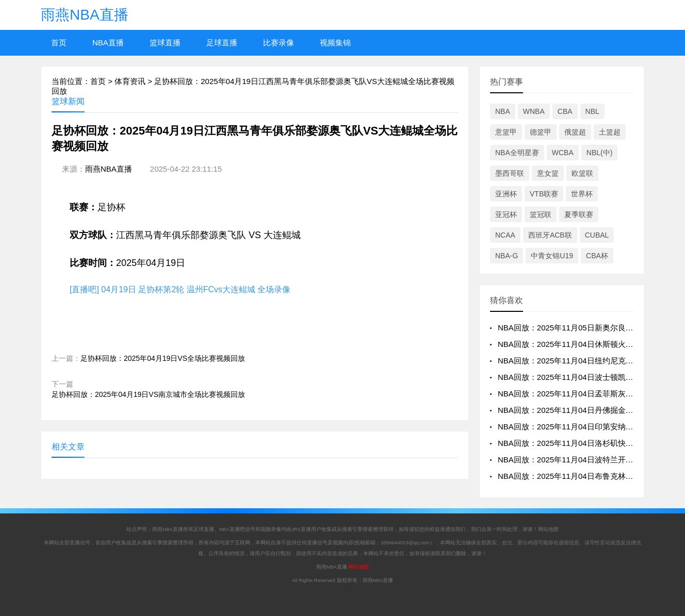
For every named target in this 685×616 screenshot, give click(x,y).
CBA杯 (597, 256)
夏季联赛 (579, 214)
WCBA (563, 153)
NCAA (505, 235)
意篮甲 (506, 132)
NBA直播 (108, 43)
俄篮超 (575, 132)
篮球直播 (165, 43)
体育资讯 (130, 81)
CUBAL (597, 235)
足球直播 (222, 43)
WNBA (534, 111)
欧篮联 (582, 173)
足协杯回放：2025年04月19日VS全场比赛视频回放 (163, 358)
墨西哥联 (510, 173)
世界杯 (582, 194)
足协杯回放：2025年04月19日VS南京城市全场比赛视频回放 (148, 394)
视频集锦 (335, 43)
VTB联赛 (544, 194)
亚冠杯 (506, 214)
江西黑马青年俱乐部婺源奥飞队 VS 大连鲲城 (208, 235)
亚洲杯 (506, 194)
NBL (592, 111)
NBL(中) (600, 153)
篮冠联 (541, 214)
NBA (503, 111)
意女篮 (548, 173)
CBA (565, 111)
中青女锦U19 (552, 256)
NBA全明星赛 (517, 153)
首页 (59, 43)
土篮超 (610, 132)
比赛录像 (279, 43)
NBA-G (507, 256)
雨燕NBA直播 (85, 15)
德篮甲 (541, 132)
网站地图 (548, 529)
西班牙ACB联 (550, 235)
